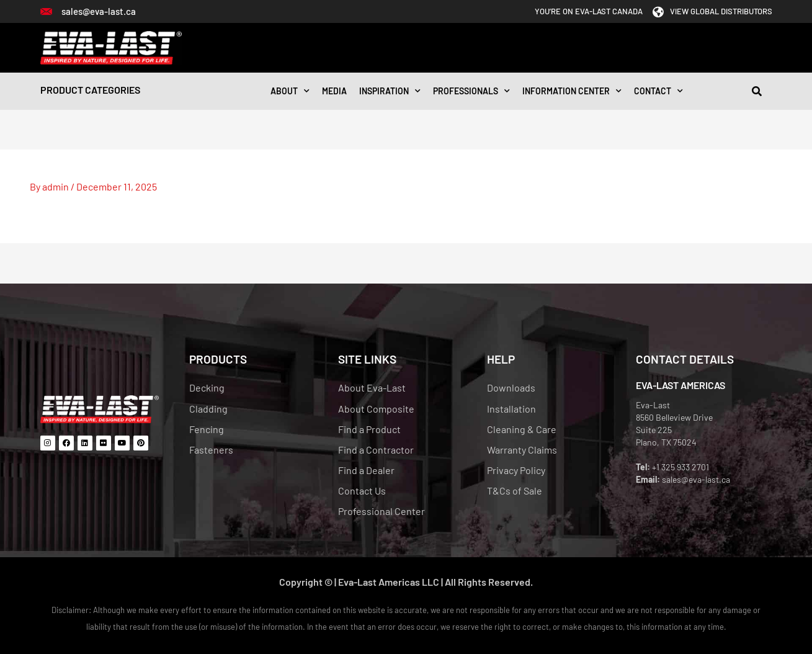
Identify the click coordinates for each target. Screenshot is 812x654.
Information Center (572, 91)
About (290, 91)
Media (334, 91)
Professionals (471, 91)
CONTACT (658, 91)
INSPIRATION (390, 91)
